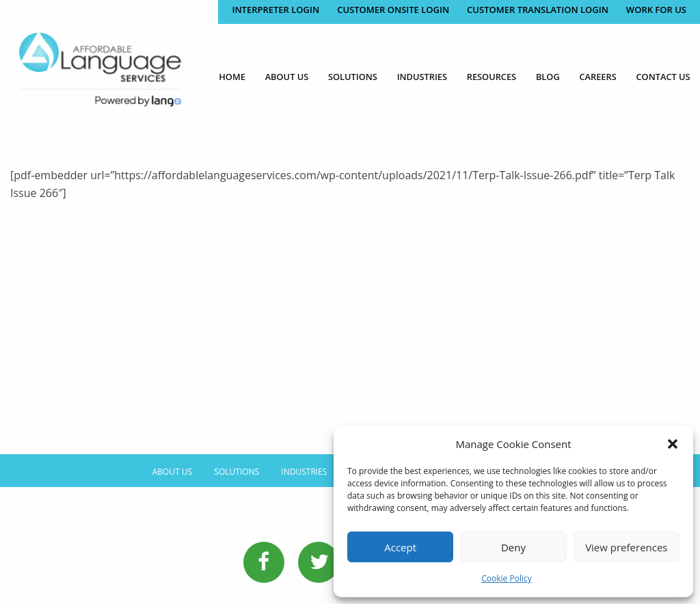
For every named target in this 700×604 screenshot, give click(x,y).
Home (232, 77)
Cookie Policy (506, 578)
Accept (400, 547)
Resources (492, 77)
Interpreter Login (275, 10)
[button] (673, 444)
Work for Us (656, 10)
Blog (548, 77)
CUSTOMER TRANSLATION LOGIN (538, 10)
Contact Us (663, 77)
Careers (597, 77)
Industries (422, 77)
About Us (287, 77)
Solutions (353, 77)
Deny (513, 547)
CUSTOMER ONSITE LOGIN (393, 10)
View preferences (626, 547)
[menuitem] (232, 77)
